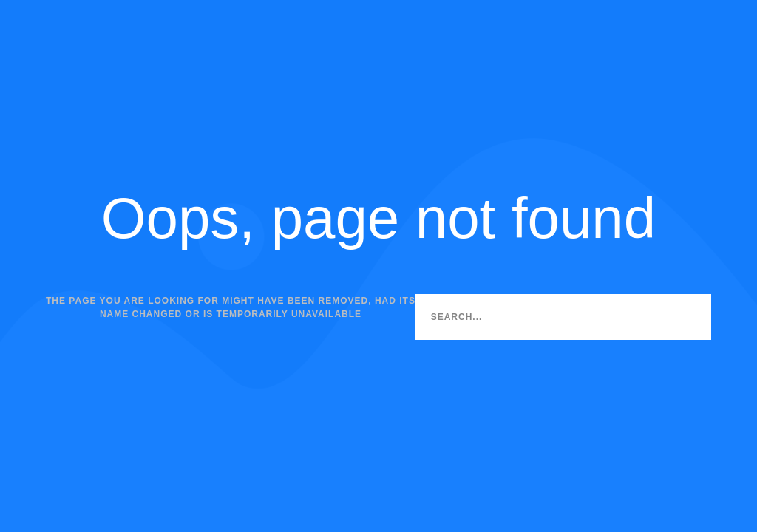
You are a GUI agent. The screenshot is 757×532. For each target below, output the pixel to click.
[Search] (688, 317)
